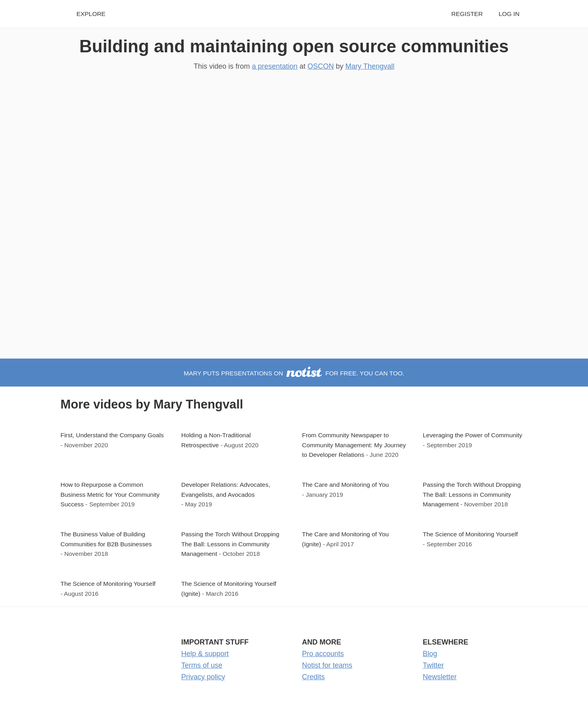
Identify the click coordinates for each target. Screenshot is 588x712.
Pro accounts (323, 654)
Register (467, 14)
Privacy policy (203, 677)
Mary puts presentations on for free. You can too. (294, 373)
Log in (509, 14)
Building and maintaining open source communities (294, 46)
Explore (91, 14)
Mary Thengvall (370, 66)
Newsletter (440, 677)
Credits (314, 677)
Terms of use (202, 665)
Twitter (433, 665)
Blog (430, 654)
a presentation (275, 66)
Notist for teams (327, 665)
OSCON (321, 66)
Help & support (205, 654)
